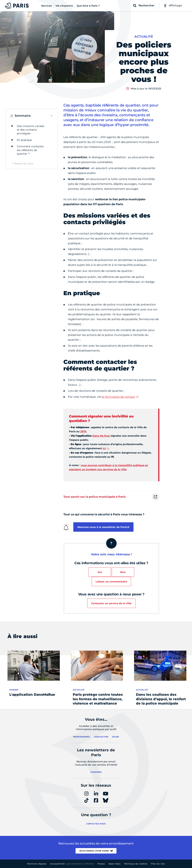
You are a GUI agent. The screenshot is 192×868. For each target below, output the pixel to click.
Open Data (115, 864)
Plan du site (158, 864)
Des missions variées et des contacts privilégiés (31, 130)
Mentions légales (37, 864)
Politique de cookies (136, 864)
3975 (83, 431)
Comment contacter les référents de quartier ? (30, 150)
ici (104, 448)
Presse (101, 864)
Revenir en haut (24, 163)
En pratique (24, 140)
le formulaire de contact (118, 397)
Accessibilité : (72, 864)
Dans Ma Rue (101, 436)
